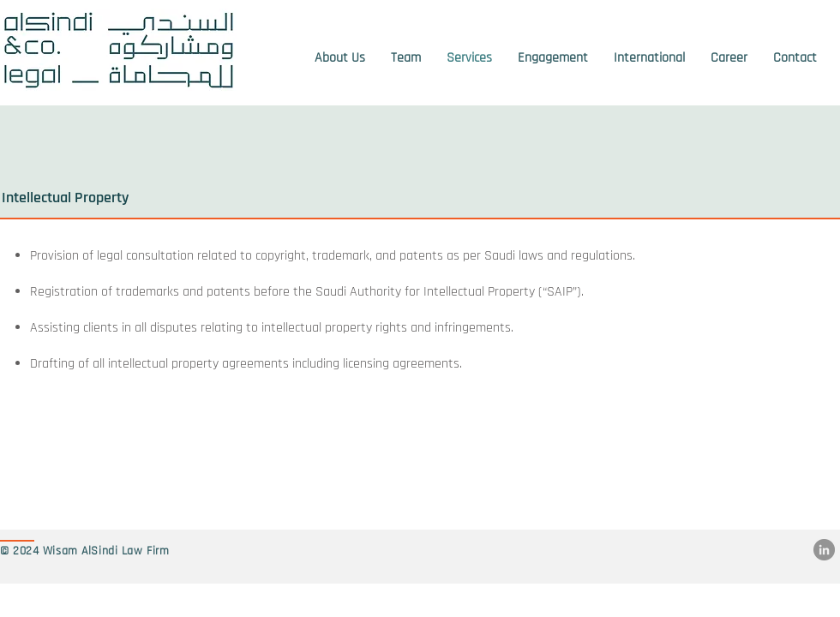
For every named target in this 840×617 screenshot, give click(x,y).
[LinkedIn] (824, 550)
